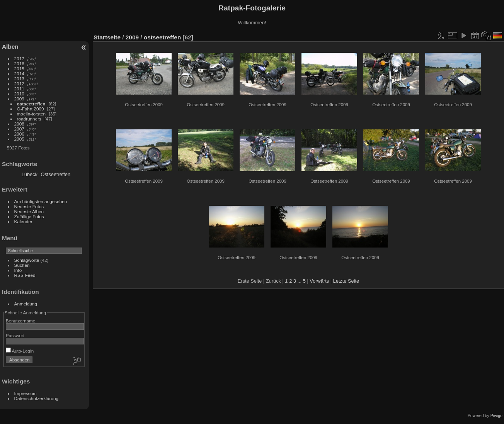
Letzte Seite (346, 281)
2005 (19, 139)
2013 (19, 79)
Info (18, 270)
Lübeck (30, 174)
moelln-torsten (31, 114)
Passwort (15, 335)
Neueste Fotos (29, 206)
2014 (19, 74)
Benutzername (21, 321)
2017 (19, 59)
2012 (19, 84)
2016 (19, 64)
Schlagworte (27, 260)
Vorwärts (319, 281)
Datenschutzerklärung (36, 398)
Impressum (26, 393)
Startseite (107, 37)
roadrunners (29, 119)
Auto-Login (20, 351)
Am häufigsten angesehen (41, 201)
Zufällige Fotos (29, 216)
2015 (19, 69)
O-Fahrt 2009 (31, 109)
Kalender (23, 221)
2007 (19, 129)
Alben (10, 47)
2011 (19, 89)
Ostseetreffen (56, 174)
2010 (19, 94)
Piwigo (496, 416)
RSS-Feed (25, 275)
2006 (19, 134)
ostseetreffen (31, 104)
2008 (19, 124)
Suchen (22, 265)
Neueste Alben (29, 211)
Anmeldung (26, 304)
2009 (19, 99)
